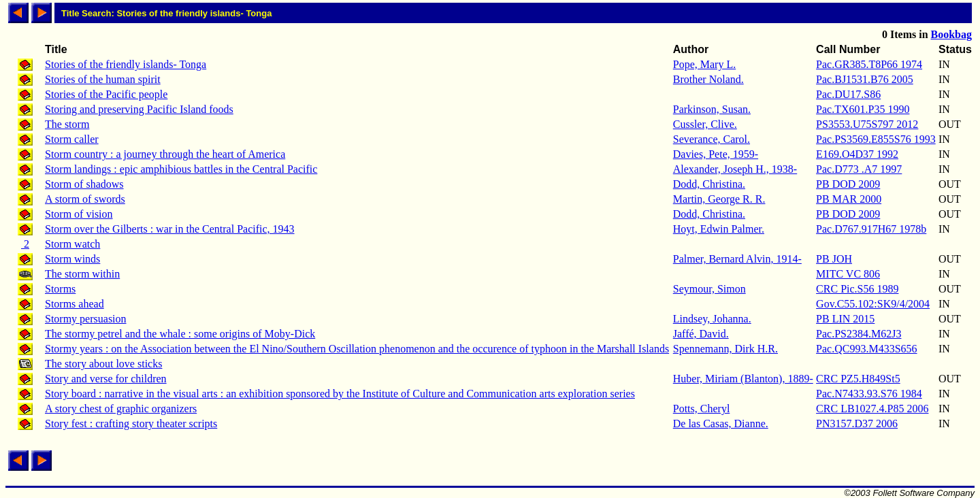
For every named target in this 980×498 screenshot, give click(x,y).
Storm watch (72, 244)
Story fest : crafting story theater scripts (131, 424)
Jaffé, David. (701, 334)
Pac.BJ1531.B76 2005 (865, 79)
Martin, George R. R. (719, 199)
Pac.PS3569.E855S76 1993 (876, 139)
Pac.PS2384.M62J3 (859, 334)
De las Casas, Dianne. (721, 424)
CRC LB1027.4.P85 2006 (872, 409)
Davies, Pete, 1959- (716, 154)
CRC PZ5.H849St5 (858, 379)
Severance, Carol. (712, 139)
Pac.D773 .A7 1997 (859, 169)
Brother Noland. (708, 79)
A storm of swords (85, 199)
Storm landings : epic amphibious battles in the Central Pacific (181, 169)
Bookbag (951, 34)
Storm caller (72, 139)
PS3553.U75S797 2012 (867, 124)
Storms (60, 289)
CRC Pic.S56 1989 (857, 289)
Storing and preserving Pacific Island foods (139, 109)
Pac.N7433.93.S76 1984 (869, 394)
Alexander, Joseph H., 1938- (735, 169)
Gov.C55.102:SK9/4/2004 (873, 304)
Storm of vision (79, 214)
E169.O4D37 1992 (857, 154)
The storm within (82, 274)
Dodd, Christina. (709, 184)
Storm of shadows (84, 184)
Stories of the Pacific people (106, 94)
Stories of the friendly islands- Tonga (126, 64)
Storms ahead (75, 304)
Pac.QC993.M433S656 (866, 349)
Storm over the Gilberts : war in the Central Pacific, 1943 (170, 229)
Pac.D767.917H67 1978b (871, 229)
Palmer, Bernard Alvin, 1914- (737, 259)
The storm (67, 124)
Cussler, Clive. (705, 124)
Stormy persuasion (86, 319)
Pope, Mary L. (704, 64)
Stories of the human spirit (103, 79)
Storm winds (72, 259)
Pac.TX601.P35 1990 (863, 109)
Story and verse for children (106, 379)
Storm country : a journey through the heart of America (165, 154)
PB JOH (834, 259)
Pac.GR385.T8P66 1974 (869, 64)
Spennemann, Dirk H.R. (725, 349)
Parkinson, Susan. (712, 109)
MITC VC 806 (848, 274)
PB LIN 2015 (845, 319)
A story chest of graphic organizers (121, 409)
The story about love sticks (103, 364)
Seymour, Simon (709, 289)
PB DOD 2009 (848, 184)
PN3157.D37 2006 (857, 424)
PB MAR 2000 (849, 199)
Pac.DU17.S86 (848, 94)
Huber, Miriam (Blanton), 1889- (743, 379)
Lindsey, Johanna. (712, 319)
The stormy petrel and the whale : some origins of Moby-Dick (180, 334)
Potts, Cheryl (702, 409)
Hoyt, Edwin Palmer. (719, 229)
